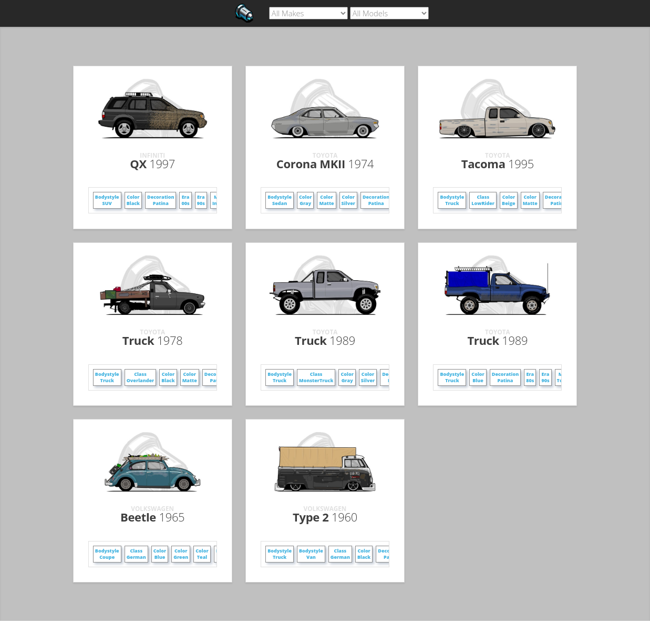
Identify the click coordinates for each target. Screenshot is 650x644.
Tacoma (498, 163)
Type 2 (325, 517)
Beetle (152, 517)
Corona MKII (325, 163)
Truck (153, 340)
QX (152, 163)
